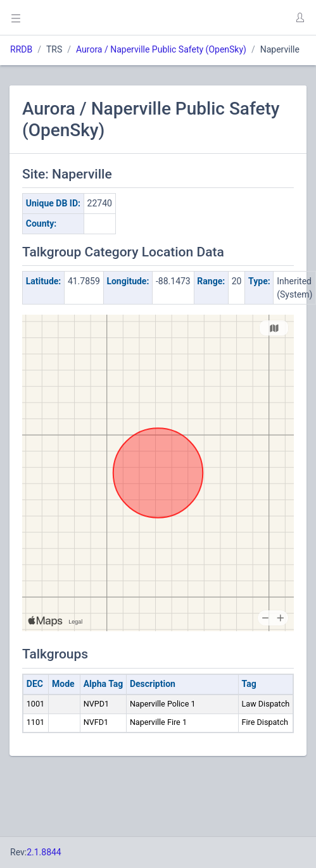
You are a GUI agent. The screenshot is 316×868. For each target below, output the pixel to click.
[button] (300, 18)
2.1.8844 (44, 852)
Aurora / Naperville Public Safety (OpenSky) (161, 49)
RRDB (21, 49)
